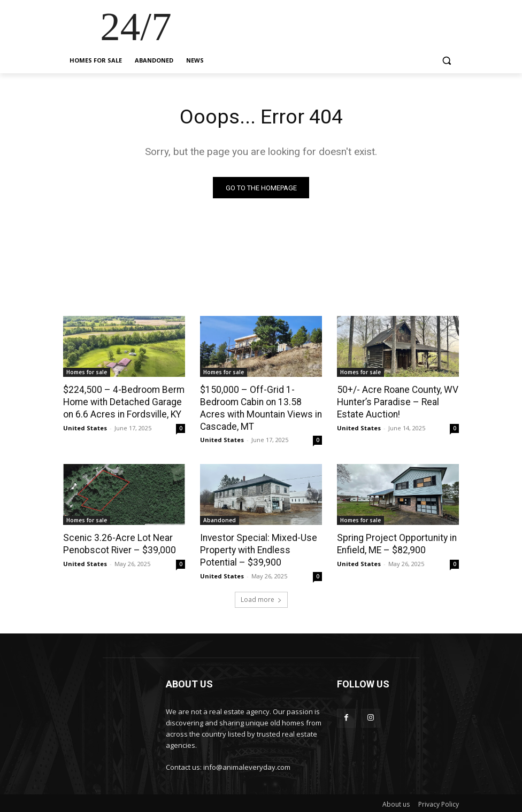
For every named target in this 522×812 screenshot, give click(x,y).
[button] (446, 61)
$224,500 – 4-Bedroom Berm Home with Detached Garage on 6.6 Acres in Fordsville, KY (122, 402)
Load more (261, 597)
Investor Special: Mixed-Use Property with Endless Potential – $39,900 (256, 548)
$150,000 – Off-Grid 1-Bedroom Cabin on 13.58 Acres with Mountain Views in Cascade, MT (259, 408)
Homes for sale (87, 373)
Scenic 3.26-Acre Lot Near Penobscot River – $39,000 (118, 543)
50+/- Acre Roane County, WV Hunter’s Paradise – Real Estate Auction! (396, 402)
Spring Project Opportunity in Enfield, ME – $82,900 (395, 543)
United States (85, 427)
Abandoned (220, 519)
